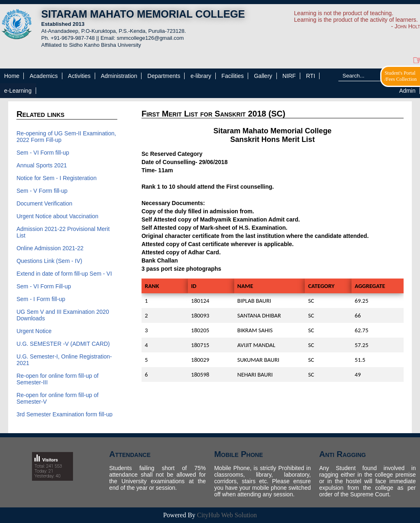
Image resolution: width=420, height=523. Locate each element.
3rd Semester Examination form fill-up (64, 414)
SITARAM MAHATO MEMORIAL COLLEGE (143, 14)
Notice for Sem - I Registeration (56, 178)
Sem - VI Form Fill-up (44, 286)
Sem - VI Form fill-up (43, 153)
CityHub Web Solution (227, 515)
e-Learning (18, 91)
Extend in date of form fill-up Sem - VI (64, 274)
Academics (43, 76)
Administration (119, 76)
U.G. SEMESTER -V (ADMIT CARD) (63, 344)
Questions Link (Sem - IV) (49, 261)
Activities (79, 76)
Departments (164, 76)
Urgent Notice (34, 331)
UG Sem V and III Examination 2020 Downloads (63, 315)
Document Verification (45, 203)
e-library (201, 76)
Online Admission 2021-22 (50, 248)
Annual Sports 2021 (42, 165)
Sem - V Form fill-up (42, 191)
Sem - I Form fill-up (41, 299)
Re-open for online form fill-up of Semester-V (57, 398)
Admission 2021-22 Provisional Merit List (63, 232)
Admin (407, 91)
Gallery (263, 76)
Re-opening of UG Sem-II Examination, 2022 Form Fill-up (66, 137)
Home (12, 76)
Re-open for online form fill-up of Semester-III (57, 379)
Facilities (233, 76)
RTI (310, 76)
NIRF (289, 76)
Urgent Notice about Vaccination (57, 216)
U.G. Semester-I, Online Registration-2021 (64, 360)
